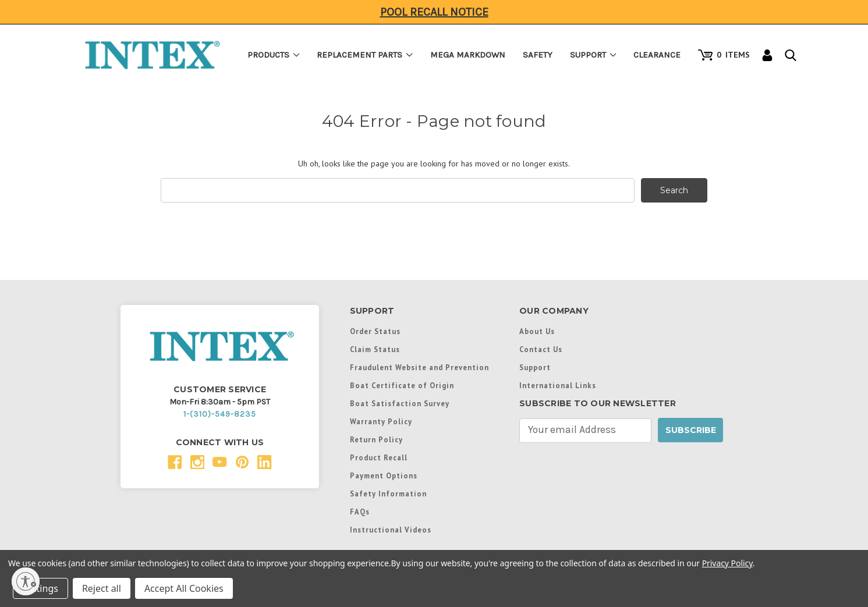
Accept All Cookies (184, 588)
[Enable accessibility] (26, 581)
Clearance (657, 55)
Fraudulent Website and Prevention (419, 367)
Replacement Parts (365, 55)
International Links (558, 385)
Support (593, 55)
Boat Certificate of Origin (402, 385)
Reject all (102, 588)
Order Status (375, 331)
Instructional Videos (391, 530)
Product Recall (379, 457)
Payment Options (384, 475)
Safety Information (388, 494)
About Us (537, 331)
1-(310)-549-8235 (220, 414)
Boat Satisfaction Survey (400, 403)
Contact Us (541, 349)
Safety (538, 55)
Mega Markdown (468, 55)
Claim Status (375, 349)
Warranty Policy (381, 421)
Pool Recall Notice (434, 12)
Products (274, 55)
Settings (40, 588)
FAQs (360, 512)
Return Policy (376, 439)
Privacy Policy (727, 563)
